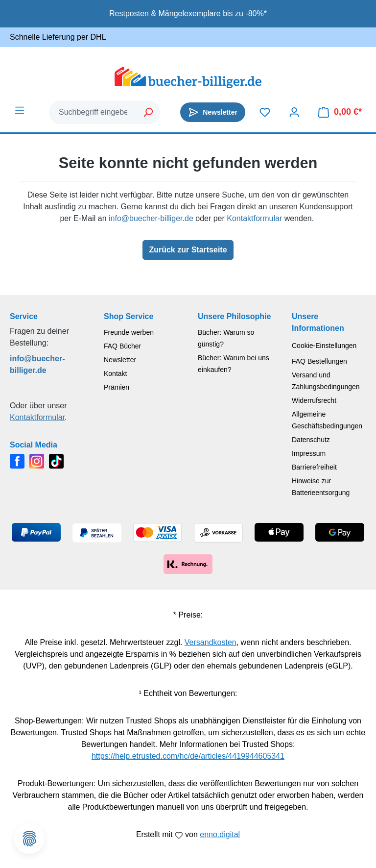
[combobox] (93, 112)
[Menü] (20, 110)
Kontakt (115, 373)
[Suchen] (149, 112)
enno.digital (220, 834)
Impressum (309, 453)
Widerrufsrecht (314, 400)
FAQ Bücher (122, 346)
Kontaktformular (254, 218)
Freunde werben (129, 332)
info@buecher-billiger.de (151, 218)
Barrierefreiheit (314, 467)
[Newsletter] (213, 112)
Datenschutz (311, 440)
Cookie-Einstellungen (324, 346)
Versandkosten (211, 642)
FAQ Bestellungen (319, 361)
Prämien (117, 387)
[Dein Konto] (294, 112)
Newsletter (120, 360)
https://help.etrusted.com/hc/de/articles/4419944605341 (188, 756)
